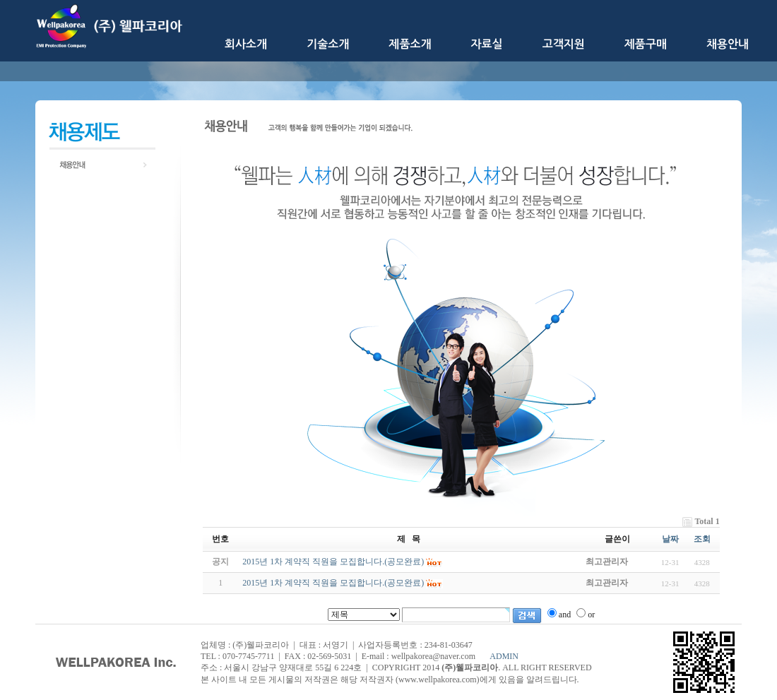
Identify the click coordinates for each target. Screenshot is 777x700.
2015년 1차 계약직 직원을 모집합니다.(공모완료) (333, 583)
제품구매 (646, 44)
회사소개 (246, 44)
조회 (702, 539)
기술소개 (328, 44)
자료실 (487, 44)
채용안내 (728, 44)
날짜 (670, 539)
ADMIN (504, 656)
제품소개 (410, 44)
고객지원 (564, 44)
